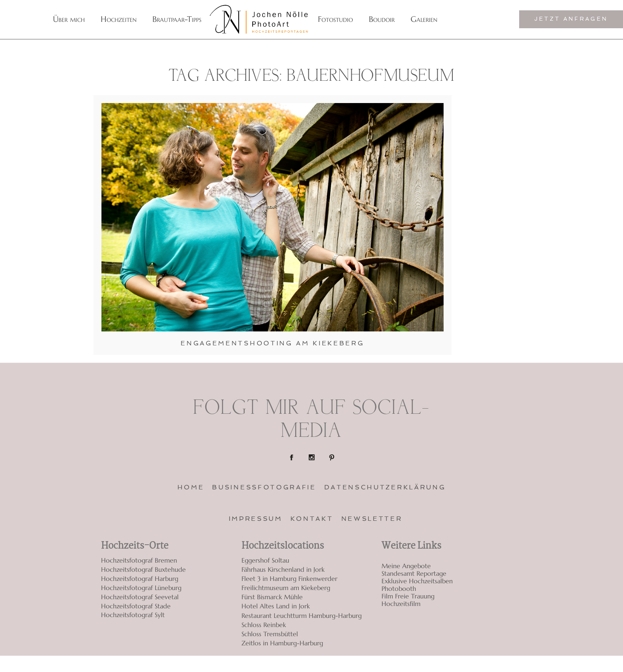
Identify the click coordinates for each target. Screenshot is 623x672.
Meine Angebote (406, 566)
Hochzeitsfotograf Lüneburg (141, 588)
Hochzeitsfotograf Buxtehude (143, 569)
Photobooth (399, 589)
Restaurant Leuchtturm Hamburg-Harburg (302, 616)
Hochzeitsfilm (401, 604)
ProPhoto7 (474, 664)
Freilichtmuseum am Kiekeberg (286, 588)
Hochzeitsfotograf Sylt (133, 615)
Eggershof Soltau (265, 560)
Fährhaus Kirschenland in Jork (283, 569)
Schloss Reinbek (264, 625)
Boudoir (382, 19)
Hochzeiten (119, 19)
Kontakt (312, 519)
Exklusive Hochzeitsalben (417, 581)
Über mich (69, 19)
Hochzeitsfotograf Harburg (140, 579)
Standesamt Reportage (414, 574)
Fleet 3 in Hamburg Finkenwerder (289, 579)
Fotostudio (335, 19)
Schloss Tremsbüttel (270, 634)
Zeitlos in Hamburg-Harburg (282, 643)
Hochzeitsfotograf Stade (136, 606)
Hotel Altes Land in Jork (276, 606)
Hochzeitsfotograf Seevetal (140, 597)
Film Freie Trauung (408, 596)
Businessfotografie (264, 487)
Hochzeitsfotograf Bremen (139, 560)
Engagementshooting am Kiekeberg (272, 343)
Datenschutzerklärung (385, 487)
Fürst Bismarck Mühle (272, 597)
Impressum (256, 519)
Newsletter (372, 519)
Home (191, 487)
